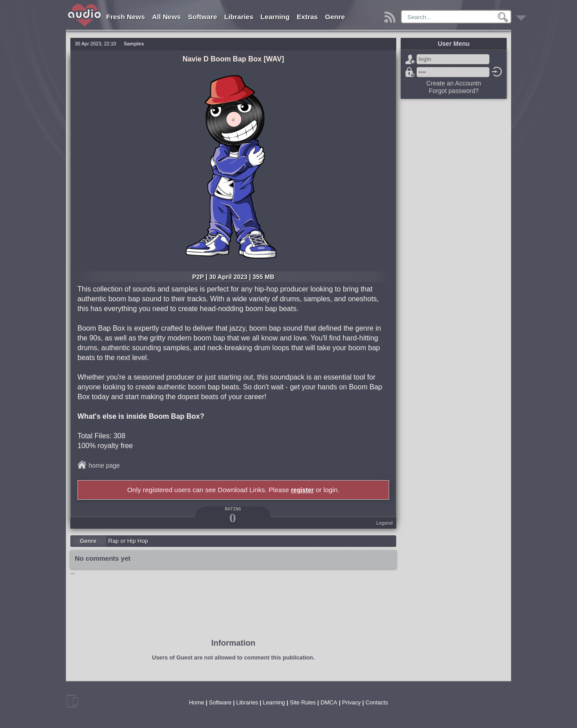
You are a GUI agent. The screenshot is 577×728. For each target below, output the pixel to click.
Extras (307, 17)
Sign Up (410, 59)
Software (202, 17)
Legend (384, 523)
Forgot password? (410, 72)
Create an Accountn (454, 83)
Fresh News (126, 17)
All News (167, 17)
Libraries (239, 17)
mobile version (73, 701)
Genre (335, 17)
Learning (275, 17)
